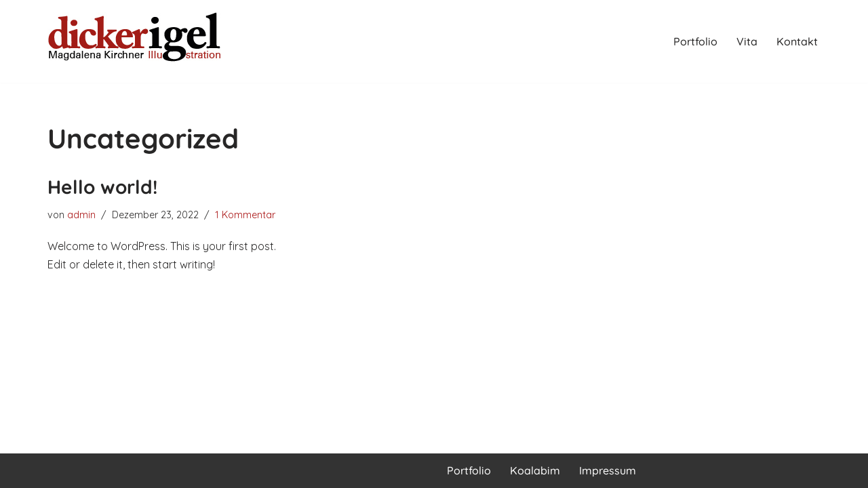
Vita (747, 41)
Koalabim (535, 470)
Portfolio (695, 41)
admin (81, 215)
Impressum (608, 470)
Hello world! (102, 187)
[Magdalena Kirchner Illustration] (136, 41)
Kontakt (797, 41)
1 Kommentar (245, 215)
